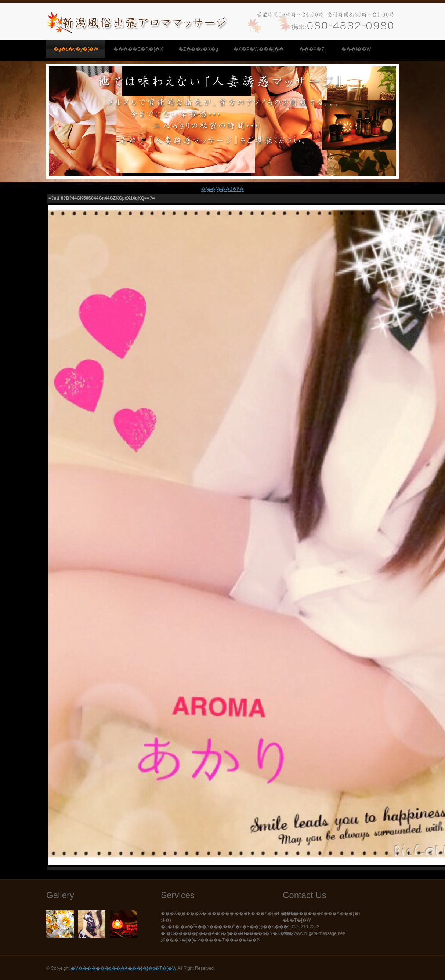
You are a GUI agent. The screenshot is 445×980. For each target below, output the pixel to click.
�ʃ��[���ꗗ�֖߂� (222, 189)
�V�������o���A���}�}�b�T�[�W (124, 968)
